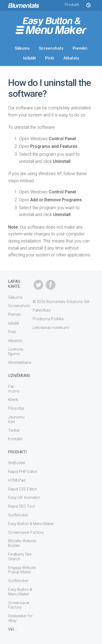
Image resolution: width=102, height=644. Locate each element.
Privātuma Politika (48, 319)
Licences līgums (16, 351)
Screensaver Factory (26, 532)
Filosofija (16, 408)
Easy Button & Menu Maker (31, 524)
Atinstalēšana (20, 363)
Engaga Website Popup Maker (22, 570)
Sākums (22, 48)
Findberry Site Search (20, 557)
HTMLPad (17, 480)
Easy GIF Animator (24, 498)
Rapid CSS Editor (23, 489)
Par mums (14, 389)
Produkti (72, 5)
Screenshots (51, 48)
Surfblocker (18, 515)
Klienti (13, 400)
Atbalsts (71, 58)
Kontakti (15, 439)
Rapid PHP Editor (23, 472)
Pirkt (50, 58)
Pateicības (42, 310)
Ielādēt (30, 58)
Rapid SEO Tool (21, 506)
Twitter (14, 430)
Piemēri (80, 48)
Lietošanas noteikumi (51, 328)
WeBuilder (17, 463)
